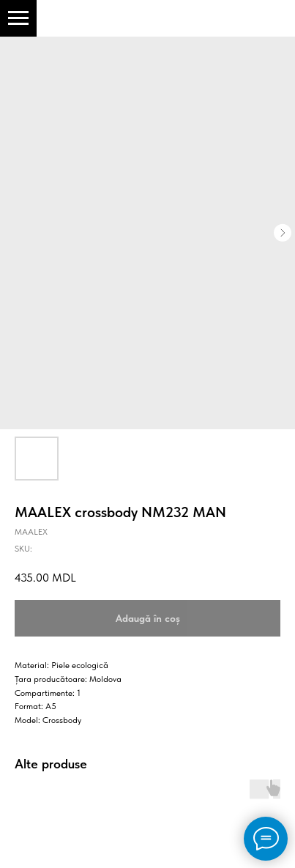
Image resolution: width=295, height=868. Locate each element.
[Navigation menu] (18, 18)
